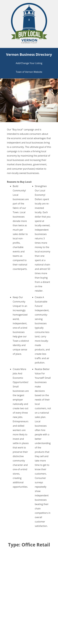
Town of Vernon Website (29, 72)
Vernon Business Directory (29, 54)
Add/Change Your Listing (29, 63)
